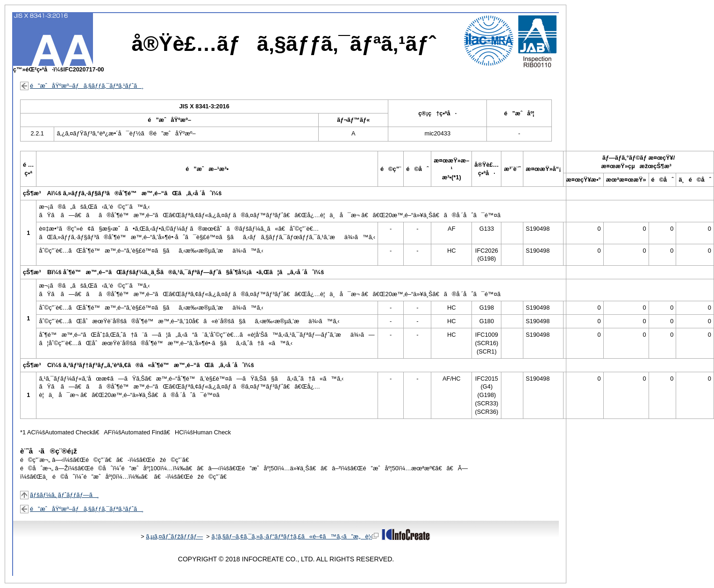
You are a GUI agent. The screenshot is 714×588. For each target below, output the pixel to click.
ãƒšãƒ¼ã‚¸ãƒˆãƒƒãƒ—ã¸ (64, 495)
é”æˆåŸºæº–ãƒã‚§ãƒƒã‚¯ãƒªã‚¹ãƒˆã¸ (87, 86)
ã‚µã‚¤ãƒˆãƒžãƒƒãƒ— (174, 536)
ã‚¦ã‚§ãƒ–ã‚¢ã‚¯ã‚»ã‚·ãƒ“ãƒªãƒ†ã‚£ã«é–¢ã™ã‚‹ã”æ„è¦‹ (295, 536)
